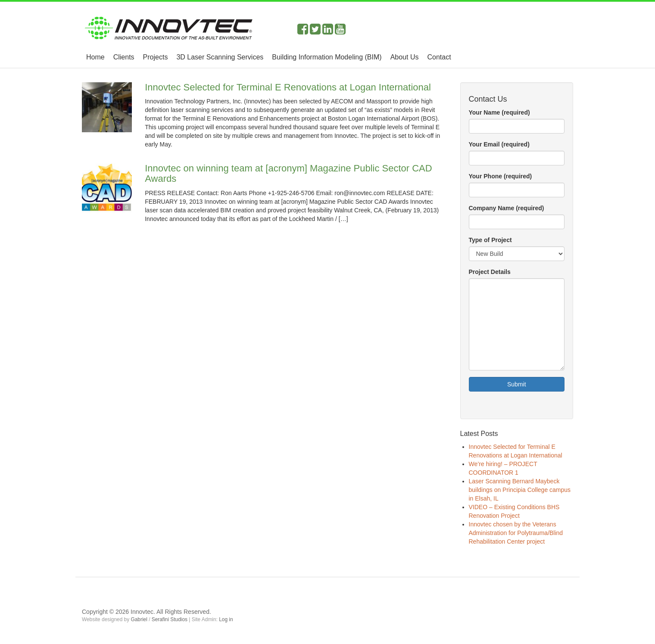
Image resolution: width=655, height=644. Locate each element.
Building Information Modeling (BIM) (327, 57)
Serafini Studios (170, 619)
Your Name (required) (499, 112)
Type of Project (490, 240)
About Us (405, 57)
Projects (156, 57)
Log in (226, 619)
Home (95, 57)
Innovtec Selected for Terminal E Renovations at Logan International (288, 87)
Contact (439, 57)
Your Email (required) (499, 144)
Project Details (490, 272)
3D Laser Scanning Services (220, 57)
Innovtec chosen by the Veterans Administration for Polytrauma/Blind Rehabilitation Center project (516, 533)
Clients (124, 57)
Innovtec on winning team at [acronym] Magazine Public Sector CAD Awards (288, 173)
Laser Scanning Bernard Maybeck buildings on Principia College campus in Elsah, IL (520, 490)
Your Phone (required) (501, 176)
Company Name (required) (507, 208)
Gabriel (139, 619)
